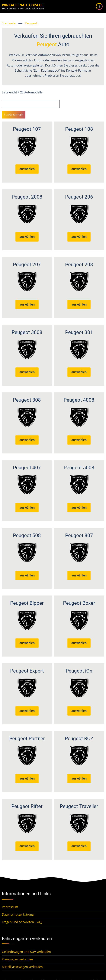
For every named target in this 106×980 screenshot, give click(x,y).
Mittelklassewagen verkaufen (22, 967)
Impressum (10, 907)
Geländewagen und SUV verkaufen (26, 952)
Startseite (9, 23)
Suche (6, 97)
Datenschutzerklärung (18, 914)
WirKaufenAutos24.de (23, 5)
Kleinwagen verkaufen (17, 959)
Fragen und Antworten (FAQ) (22, 922)
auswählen (27, 169)
